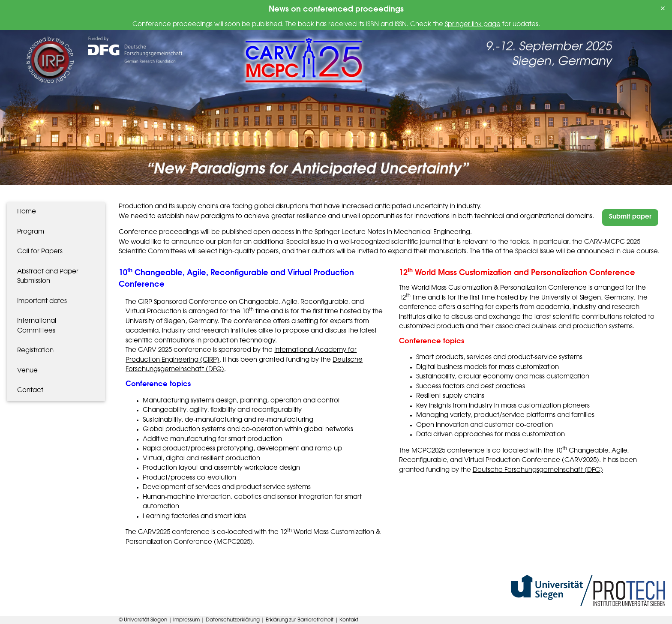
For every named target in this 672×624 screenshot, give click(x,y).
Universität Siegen (146, 620)
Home (27, 212)
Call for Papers (40, 252)
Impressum (187, 620)
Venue (27, 371)
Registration (35, 351)
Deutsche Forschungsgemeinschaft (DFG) (538, 470)
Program (31, 232)
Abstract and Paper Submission (48, 277)
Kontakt (349, 620)
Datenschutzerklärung (233, 620)
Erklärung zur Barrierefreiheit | (303, 620)
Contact (30, 391)
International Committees (37, 326)
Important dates (42, 301)
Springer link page (473, 25)
